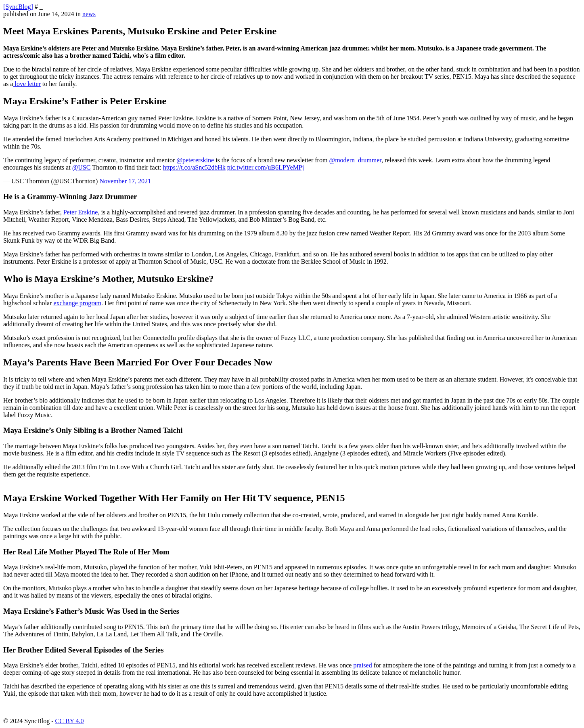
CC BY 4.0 (70, 721)
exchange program (77, 303)
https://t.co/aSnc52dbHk (194, 167)
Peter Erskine (81, 212)
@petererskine (195, 160)
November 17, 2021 (125, 181)
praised (362, 665)
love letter (27, 84)
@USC (82, 167)
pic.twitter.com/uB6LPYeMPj (266, 167)
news (89, 14)
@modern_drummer (355, 160)
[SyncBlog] (18, 7)
